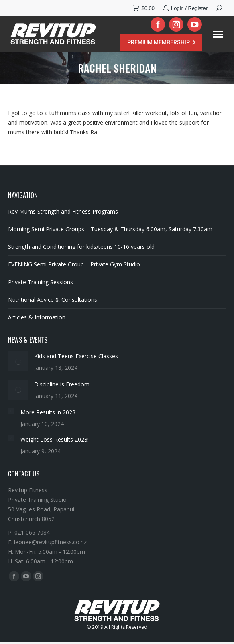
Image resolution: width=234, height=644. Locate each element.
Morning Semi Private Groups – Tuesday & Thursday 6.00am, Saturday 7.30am (110, 229)
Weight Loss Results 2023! (55, 439)
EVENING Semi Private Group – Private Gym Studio (74, 264)
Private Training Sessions (41, 282)
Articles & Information (37, 317)
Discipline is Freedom (62, 384)
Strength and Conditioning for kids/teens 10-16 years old (81, 247)
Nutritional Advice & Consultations (53, 300)
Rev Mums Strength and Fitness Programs (63, 211)
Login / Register (185, 8)
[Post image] (18, 361)
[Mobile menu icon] (218, 34)
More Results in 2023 (48, 412)
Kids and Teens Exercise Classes (76, 356)
